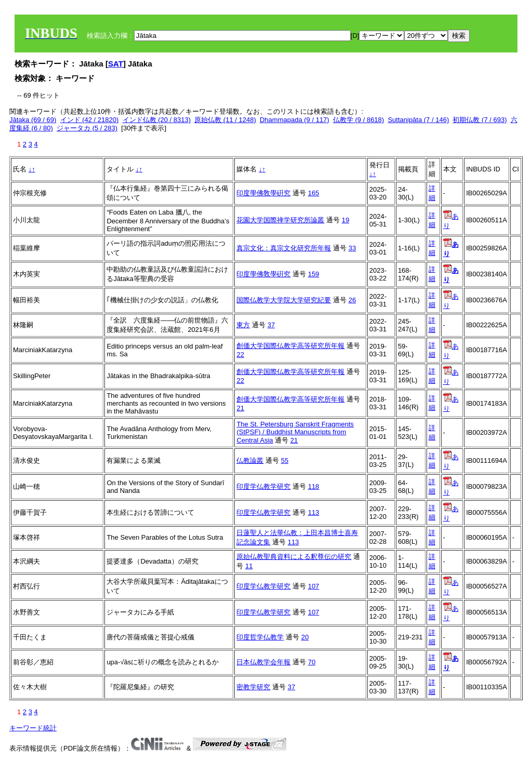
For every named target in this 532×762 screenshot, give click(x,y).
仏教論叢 (250, 460)
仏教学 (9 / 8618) (358, 120)
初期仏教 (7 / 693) (480, 120)
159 (314, 274)
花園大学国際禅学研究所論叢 (280, 220)
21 (240, 408)
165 (314, 193)
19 (345, 220)
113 (314, 512)
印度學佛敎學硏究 (263, 193)
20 (305, 637)
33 (352, 248)
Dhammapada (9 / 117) (295, 120)
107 (314, 586)
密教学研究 (253, 687)
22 (240, 355)
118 (314, 486)
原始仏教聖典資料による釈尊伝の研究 (294, 557)
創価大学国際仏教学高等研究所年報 (290, 346)
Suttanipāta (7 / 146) (418, 120)
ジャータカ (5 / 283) (87, 128)
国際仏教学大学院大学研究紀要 (284, 300)
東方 (243, 325)
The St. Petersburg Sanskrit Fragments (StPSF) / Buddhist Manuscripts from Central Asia (295, 432)
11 (249, 566)
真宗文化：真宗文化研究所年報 (284, 248)
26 (352, 300)
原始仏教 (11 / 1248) (225, 120)
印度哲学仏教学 (260, 637)
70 (312, 662)
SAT (116, 64)
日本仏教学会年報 (263, 662)
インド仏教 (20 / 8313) (157, 120)
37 (271, 325)
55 (285, 460)
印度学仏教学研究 (263, 486)
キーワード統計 (33, 728)
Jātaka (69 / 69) (33, 120)
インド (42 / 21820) (90, 120)
